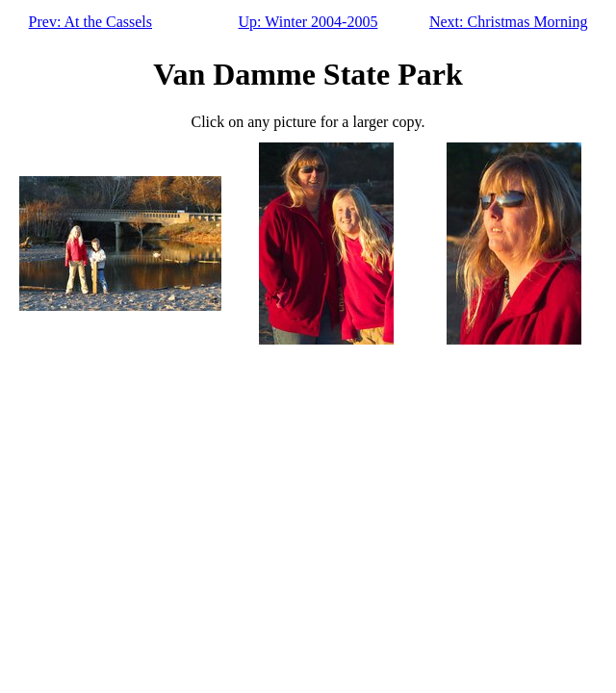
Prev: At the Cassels (90, 22)
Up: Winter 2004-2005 (308, 22)
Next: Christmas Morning (508, 22)
